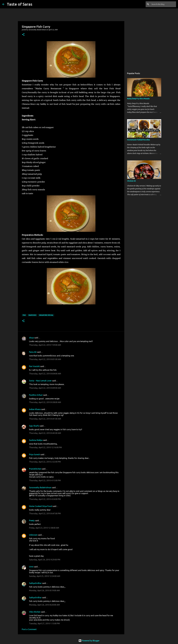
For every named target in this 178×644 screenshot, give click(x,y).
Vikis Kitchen (35, 612)
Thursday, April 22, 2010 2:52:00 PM (45, 462)
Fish (24, 315)
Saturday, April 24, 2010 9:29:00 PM (45, 560)
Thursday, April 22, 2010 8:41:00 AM (45, 419)
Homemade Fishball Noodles (138, 140)
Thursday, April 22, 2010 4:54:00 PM (45, 499)
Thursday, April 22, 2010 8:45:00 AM (45, 433)
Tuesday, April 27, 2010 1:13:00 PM (44, 623)
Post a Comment (29, 629)
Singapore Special (46, 315)
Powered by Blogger (89, 641)
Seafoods (32, 315)
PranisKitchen (35, 469)
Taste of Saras (20, 4)
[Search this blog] (163, 4)
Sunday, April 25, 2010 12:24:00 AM (45, 576)
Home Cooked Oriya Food (41, 506)
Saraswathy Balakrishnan (40, 487)
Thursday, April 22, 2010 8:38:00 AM (45, 402)
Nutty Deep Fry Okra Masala (138, 99)
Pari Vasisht (34, 366)
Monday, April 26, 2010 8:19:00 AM (44, 590)
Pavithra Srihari (36, 395)
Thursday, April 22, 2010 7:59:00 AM (45, 345)
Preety (32, 521)
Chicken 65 (131, 181)
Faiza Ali (33, 352)
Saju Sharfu (34, 426)
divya (31, 338)
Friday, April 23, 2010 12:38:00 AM (44, 528)
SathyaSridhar (35, 583)
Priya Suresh (35, 454)
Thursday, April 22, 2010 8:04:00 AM (45, 374)
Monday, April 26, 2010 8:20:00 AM (44, 605)
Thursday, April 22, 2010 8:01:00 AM (45, 359)
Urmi (31, 567)
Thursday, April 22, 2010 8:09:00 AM (45, 388)
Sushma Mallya (36, 440)
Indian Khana (35, 409)
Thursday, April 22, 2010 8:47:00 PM (45, 513)
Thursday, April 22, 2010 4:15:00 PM (45, 480)
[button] (23, 35)
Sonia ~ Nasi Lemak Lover (40, 381)
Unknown (33, 535)
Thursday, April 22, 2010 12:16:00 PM (45, 447)
